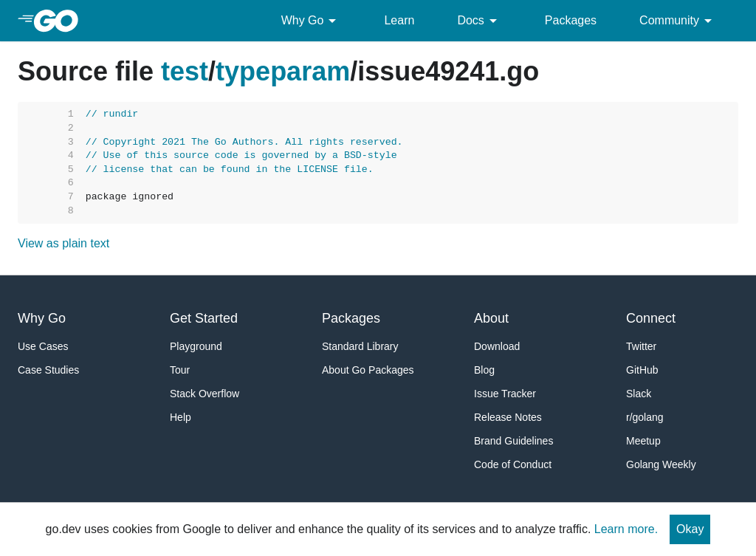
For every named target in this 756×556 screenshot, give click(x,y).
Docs (479, 21)
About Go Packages (368, 370)
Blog (484, 370)
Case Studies (48, 370)
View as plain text (63, 243)
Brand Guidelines (513, 441)
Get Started (204, 318)
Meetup (643, 441)
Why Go (312, 21)
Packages (571, 20)
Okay (690, 529)
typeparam (283, 71)
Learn (399, 20)
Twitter (641, 346)
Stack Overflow (205, 394)
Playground (196, 346)
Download (497, 346)
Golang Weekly (661, 464)
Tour (180, 370)
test (185, 71)
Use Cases (43, 346)
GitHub (642, 370)
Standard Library (360, 346)
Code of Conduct (513, 464)
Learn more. (626, 529)
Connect (651, 318)
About (491, 318)
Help (181, 417)
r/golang (645, 417)
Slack (639, 394)
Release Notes (508, 417)
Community (678, 21)
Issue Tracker (505, 394)
